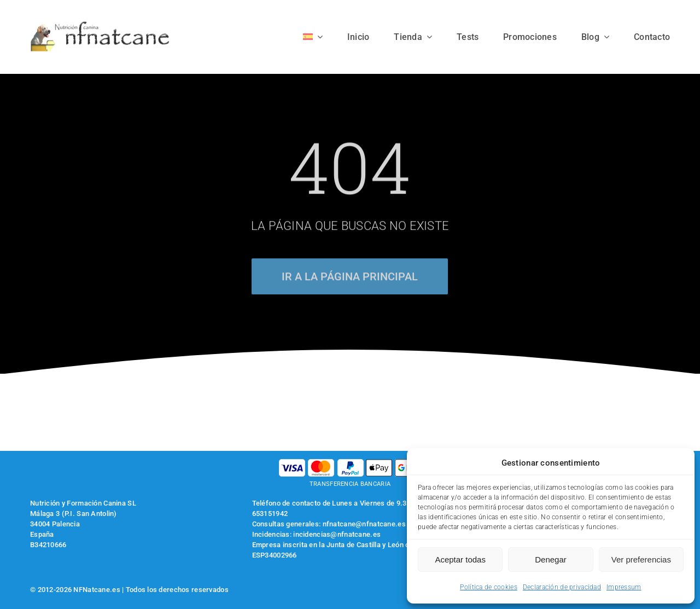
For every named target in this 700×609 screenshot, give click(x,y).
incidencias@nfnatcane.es (337, 534)
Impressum (624, 587)
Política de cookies (488, 587)
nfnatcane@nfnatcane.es (364, 524)
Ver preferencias (641, 559)
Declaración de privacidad (562, 587)
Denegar (551, 559)
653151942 (270, 514)
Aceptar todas (460, 559)
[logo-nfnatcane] (100, 25)
